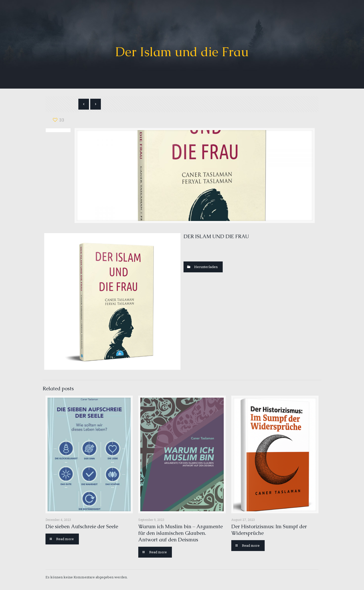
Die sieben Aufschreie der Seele (82, 526)
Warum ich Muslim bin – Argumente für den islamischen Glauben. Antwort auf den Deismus (180, 533)
